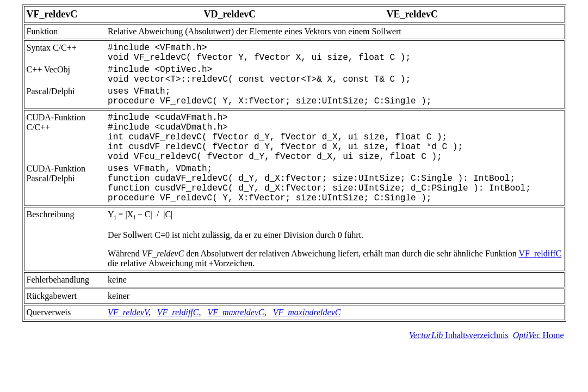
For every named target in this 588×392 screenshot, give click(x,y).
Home (539, 335)
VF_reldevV (128, 312)
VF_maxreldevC (236, 312)
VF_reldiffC (540, 253)
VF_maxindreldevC (307, 312)
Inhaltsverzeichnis (459, 335)
